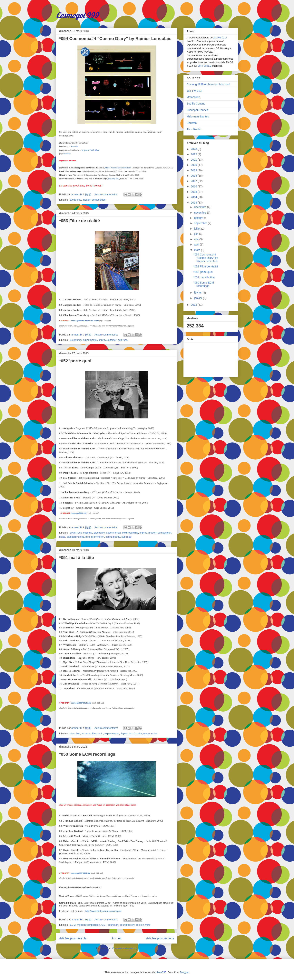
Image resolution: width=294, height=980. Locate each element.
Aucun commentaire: (107, 194)
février (198, 293)
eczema (88, 533)
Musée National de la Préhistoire (118, 168)
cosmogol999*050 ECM (81, 873)
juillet (198, 229)
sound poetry (113, 537)
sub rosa (123, 340)
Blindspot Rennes (197, 110)
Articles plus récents (73, 938)
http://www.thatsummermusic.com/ (103, 911)
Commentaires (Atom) (125, 948)
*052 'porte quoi (75, 361)
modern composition (94, 200)
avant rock (76, 533)
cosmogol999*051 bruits (81, 703)
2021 (194, 160)
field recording (130, 533)
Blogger (184, 972)
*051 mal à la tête (77, 558)
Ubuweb (192, 123)
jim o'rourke (136, 733)
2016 (194, 186)
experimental (90, 340)
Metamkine (193, 97)
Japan (124, 733)
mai (197, 239)
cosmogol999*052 (79, 513)
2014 (194, 197)
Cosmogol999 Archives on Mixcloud (208, 84)
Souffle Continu (196, 104)
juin (197, 234)
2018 (194, 176)
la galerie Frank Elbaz (91, 150)
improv (102, 340)
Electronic (76, 200)
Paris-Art (75, 146)
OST (104, 925)
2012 (194, 305)
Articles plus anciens (160, 938)
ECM (73, 925)
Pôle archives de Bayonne (83, 175)
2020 (194, 165)
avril (197, 245)
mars (197, 250)
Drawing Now (114, 179)
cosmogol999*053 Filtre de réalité (85, 321)
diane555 (161, 972)
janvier (198, 298)
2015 (194, 192)
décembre (201, 207)
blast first (75, 733)
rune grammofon (95, 537)
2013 (194, 203)
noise (62, 537)
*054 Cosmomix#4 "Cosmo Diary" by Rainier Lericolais (115, 39)
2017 (194, 181)
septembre (201, 223)
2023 (194, 149)
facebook (67, 154)
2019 (194, 170)
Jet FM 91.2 (220, 38)
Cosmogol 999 (77, 15)
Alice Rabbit (194, 129)
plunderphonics (75, 537)
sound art (113, 925)
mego (147, 733)
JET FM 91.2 (194, 91)
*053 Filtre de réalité (80, 221)
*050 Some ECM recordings (87, 754)
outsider (112, 340)
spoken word (143, 925)
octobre (199, 218)
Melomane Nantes (198, 116)
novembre (201, 213)
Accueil (116, 938)
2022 (194, 154)
